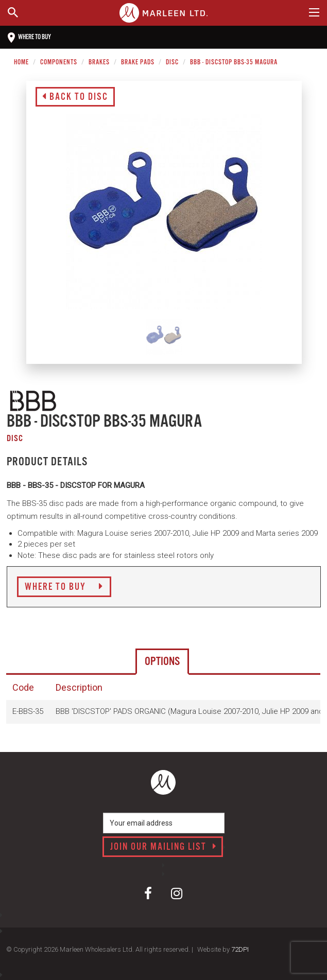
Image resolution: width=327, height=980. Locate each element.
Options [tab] (162, 662)
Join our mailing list (163, 847)
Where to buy (29, 38)
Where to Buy (64, 587)
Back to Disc (75, 97)
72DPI (240, 949)
